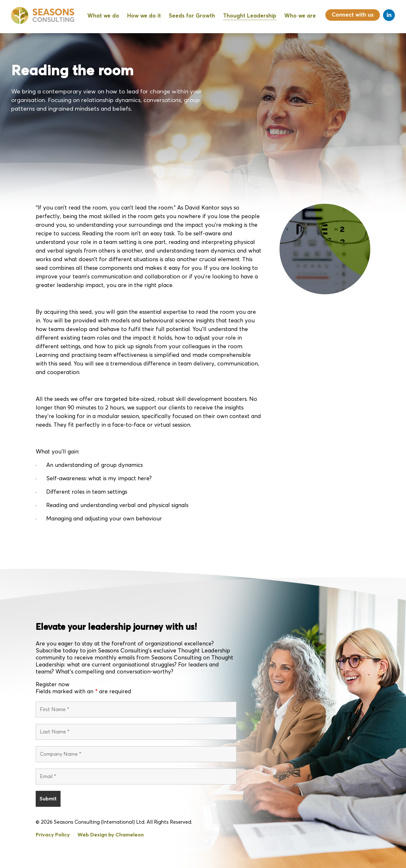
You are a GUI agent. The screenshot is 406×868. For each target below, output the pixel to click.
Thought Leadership (250, 16)
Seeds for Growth (192, 16)
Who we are (300, 16)
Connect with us (353, 15)
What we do (103, 16)
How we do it (144, 16)
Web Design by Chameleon (111, 835)
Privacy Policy (53, 835)
